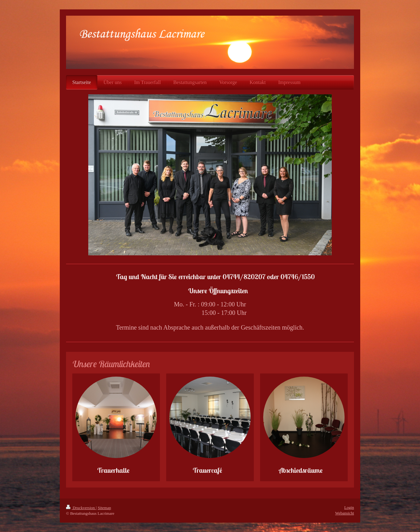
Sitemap (104, 508)
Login (349, 507)
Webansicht (345, 513)
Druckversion (81, 508)
